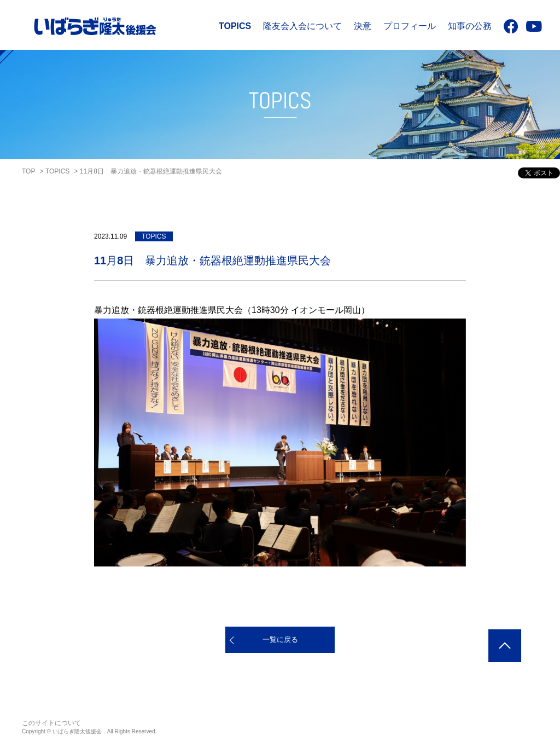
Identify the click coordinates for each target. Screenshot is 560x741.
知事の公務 (470, 26)
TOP (28, 171)
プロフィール (410, 26)
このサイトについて (51, 723)
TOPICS (235, 26)
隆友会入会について (302, 26)
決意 (363, 26)
